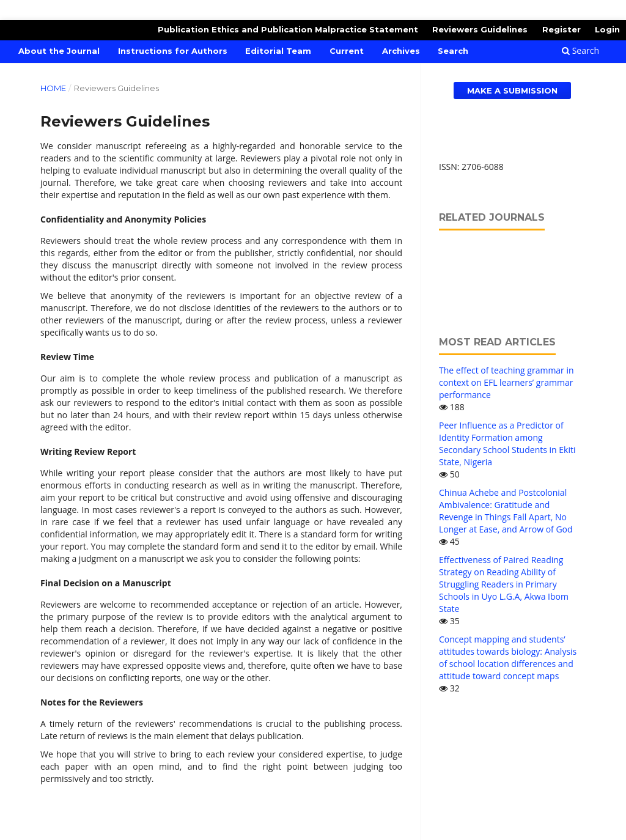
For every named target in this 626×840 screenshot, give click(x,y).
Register (562, 29)
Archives (401, 51)
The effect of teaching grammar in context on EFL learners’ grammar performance (506, 382)
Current (347, 51)
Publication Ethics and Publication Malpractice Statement (288, 29)
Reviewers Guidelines (480, 29)
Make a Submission (512, 90)
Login (607, 29)
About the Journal (59, 51)
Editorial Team (278, 51)
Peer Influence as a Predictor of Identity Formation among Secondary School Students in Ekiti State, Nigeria (507, 444)
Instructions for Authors (173, 51)
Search (453, 51)
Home (53, 88)
